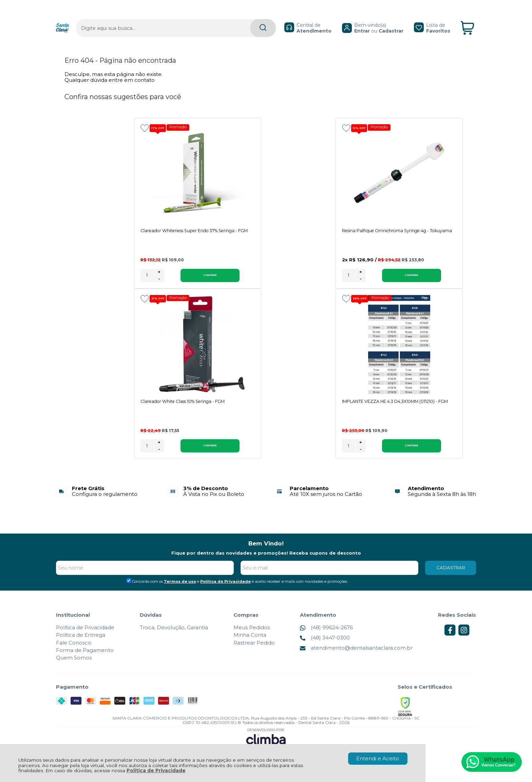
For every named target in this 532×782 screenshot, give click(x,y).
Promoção (181, 127)
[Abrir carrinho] (467, 16)
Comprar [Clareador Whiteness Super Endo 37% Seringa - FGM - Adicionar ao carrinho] (186, 282)
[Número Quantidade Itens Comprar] (147, 282)
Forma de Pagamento (85, 657)
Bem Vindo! (266, 551)
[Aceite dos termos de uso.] (129, 588)
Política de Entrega (81, 642)
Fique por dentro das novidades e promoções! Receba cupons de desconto (266, 560)
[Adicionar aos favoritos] (145, 128)
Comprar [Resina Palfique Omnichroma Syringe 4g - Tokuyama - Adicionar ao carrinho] (310, 282)
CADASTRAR (451, 575)
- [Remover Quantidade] (159, 285)
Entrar (345, 19)
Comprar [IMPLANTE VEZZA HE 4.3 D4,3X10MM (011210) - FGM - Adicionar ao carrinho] (186, 453)
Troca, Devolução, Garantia (174, 635)
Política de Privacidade (156, 770)
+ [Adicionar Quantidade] (159, 278)
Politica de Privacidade (225, 589)
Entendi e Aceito (378, 758)
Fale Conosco (74, 650)
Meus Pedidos (252, 635)
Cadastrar (374, 19)
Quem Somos (74, 665)
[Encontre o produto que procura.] (230, 16)
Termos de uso (180, 589)
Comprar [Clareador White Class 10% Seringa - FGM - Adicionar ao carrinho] (434, 282)
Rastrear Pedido (254, 650)
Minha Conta (250, 642)
